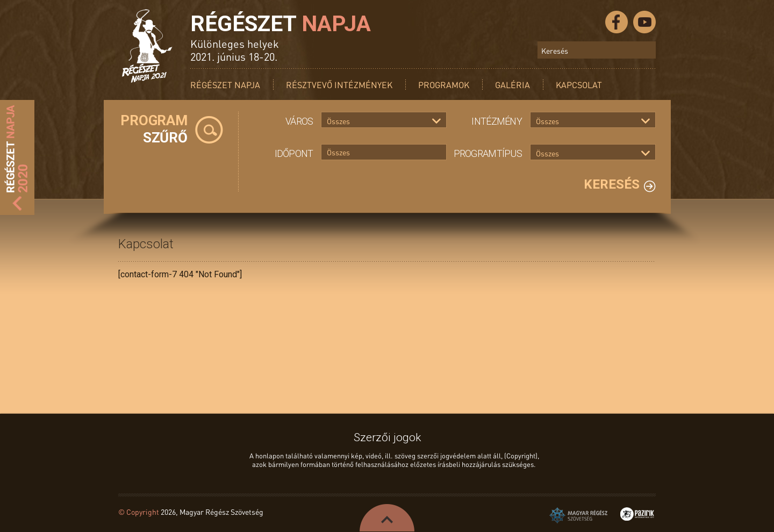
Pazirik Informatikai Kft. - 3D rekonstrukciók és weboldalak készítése (637, 514)
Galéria (513, 85)
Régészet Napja (225, 85)
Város (299, 121)
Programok (444, 85)
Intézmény (497, 121)
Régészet (281, 24)
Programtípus (488, 153)
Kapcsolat (579, 85)
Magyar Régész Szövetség (578, 515)
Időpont (294, 153)
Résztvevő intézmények (339, 85)
